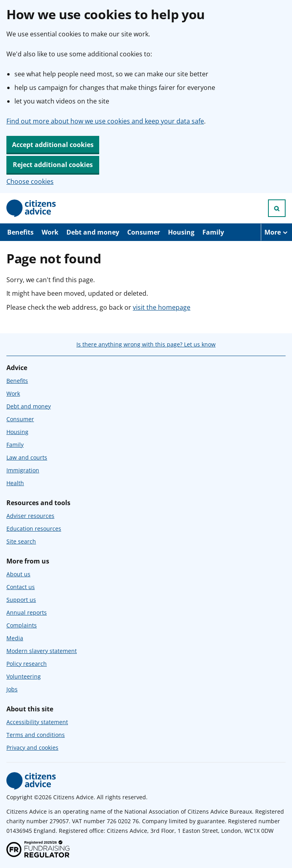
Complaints (22, 625)
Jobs (12, 689)
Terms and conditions (36, 735)
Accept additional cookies (53, 145)
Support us (21, 600)
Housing (181, 232)
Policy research (27, 664)
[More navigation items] (276, 232)
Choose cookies (30, 181)
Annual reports (27, 612)
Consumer (144, 232)
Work (50, 232)
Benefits (20, 232)
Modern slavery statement (42, 651)
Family (213, 232)
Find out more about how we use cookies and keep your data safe (105, 121)
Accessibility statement (37, 722)
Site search (21, 541)
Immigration (23, 470)
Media (15, 638)
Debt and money (93, 232)
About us (18, 574)
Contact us (21, 587)
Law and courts (27, 457)
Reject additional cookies (53, 165)
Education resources (34, 529)
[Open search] (277, 208)
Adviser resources (30, 516)
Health (15, 483)
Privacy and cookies (32, 748)
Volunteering (24, 676)
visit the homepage (162, 307)
